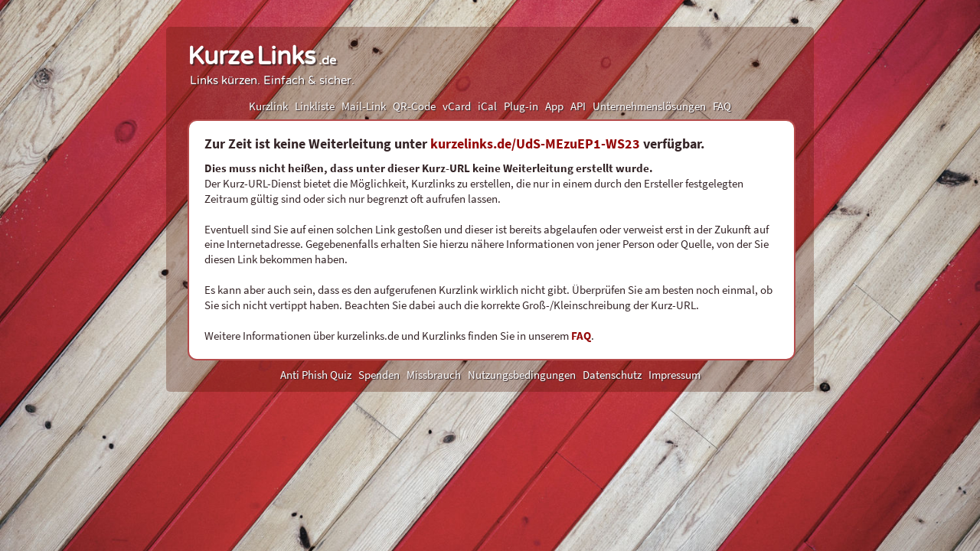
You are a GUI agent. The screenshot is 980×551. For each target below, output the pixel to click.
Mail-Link (364, 106)
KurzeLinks (262, 57)
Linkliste (315, 106)
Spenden (379, 375)
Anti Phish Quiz (316, 375)
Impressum (675, 375)
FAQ (722, 106)
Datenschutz (612, 375)
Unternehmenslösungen (649, 106)
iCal (487, 106)
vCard (457, 106)
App (554, 106)
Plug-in (521, 106)
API (578, 106)
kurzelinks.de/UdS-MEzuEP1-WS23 (535, 143)
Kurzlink (268, 106)
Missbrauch (434, 375)
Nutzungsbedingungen (522, 375)
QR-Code (414, 106)
